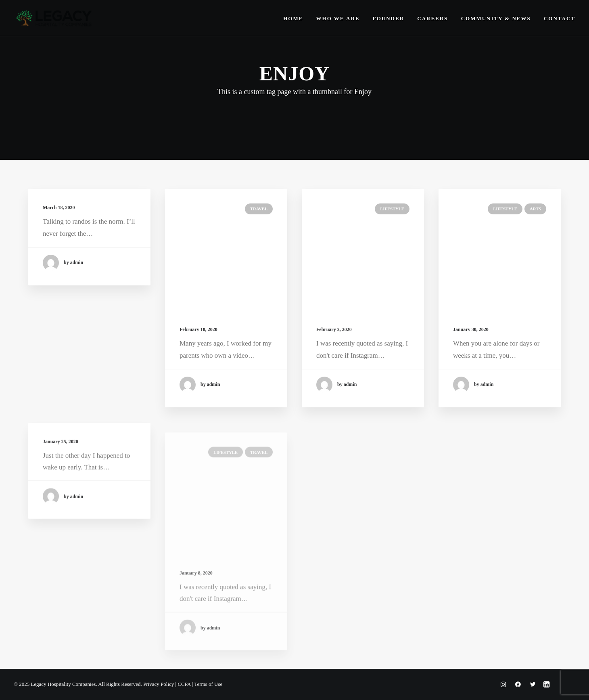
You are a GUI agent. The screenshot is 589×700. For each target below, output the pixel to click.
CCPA (184, 684)
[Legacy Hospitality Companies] (54, 18)
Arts (535, 211)
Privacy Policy (159, 684)
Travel (259, 209)
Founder (388, 18)
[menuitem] (296, 18)
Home (293, 18)
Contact (560, 18)
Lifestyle (392, 209)
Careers (432, 18)
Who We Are (338, 18)
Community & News (496, 18)
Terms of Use (208, 684)
